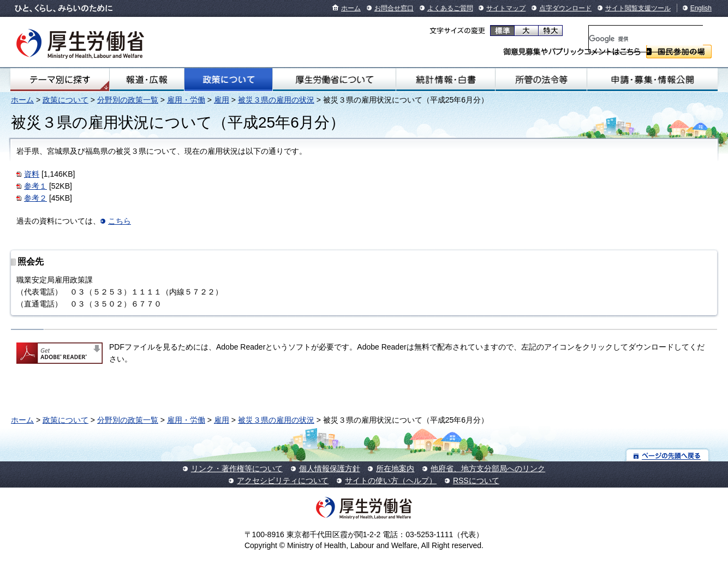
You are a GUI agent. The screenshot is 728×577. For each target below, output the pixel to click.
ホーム (351, 8)
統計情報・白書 (445, 80)
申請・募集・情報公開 (652, 80)
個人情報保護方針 (330, 468)
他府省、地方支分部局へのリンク (488, 468)
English (701, 8)
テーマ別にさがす (60, 80)
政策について (228, 80)
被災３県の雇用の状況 (276, 100)
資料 (32, 174)
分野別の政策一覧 (128, 100)
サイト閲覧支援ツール (638, 8)
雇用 (222, 100)
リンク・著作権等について (237, 468)
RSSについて (476, 480)
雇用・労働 (186, 100)
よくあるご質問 (450, 8)
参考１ (35, 186)
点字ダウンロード (565, 8)
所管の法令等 (541, 80)
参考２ (35, 198)
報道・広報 (147, 80)
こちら (120, 221)
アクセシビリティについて (283, 480)
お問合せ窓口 (394, 8)
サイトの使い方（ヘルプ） (391, 480)
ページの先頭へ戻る (668, 455)
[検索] (646, 39)
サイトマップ (506, 8)
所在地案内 (395, 468)
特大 (550, 31)
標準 (502, 31)
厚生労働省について (335, 80)
